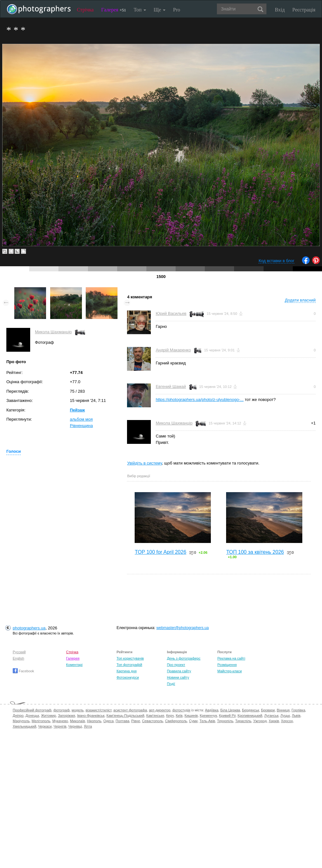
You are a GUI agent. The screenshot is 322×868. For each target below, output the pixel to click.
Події (171, 684)
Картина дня (127, 671)
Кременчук (208, 715)
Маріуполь (21, 721)
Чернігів (60, 726)
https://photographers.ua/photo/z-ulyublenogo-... (200, 400)
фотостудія (181, 710)
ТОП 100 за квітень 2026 (255, 552)
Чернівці (75, 726)
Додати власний (300, 300)
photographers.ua (29, 628)
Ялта (88, 726)
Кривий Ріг (227, 715)
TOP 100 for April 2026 (160, 552)
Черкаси (45, 726)
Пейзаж (77, 410)
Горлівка (298, 710)
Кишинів (191, 715)
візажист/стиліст (98, 710)
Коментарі (74, 665)
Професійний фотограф (32, 710)
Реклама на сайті (231, 658)
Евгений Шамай (171, 387)
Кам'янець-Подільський (125, 715)
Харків (274, 721)
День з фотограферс (184, 658)
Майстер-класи (229, 671)
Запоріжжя (66, 715)
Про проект (176, 665)
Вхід (280, 10)
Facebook (23, 671)
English (18, 658)
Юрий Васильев (171, 313)
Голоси (13, 451)
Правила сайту (179, 671)
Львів (296, 715)
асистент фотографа (130, 710)
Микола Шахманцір (53, 332)
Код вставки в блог (276, 261)
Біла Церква (230, 710)
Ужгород (260, 721)
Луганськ (271, 715)
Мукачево (60, 721)
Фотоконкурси (128, 677)
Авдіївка (212, 710)
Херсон (287, 721)
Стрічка (85, 10)
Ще (160, 10)
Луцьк (285, 715)
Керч (170, 715)
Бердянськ (251, 710)
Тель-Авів (207, 721)
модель (78, 710)
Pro (177, 10)
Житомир (48, 715)
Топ (140, 10)
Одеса (108, 721)
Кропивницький (250, 715)
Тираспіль (243, 721)
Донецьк (32, 715)
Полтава (122, 721)
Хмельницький (24, 726)
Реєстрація (304, 10)
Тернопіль (225, 721)
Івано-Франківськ (91, 715)
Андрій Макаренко (173, 350)
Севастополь (152, 721)
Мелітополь (41, 721)
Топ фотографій (129, 665)
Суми (193, 721)
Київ (179, 715)
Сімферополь (176, 721)
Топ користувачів (130, 658)
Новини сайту (178, 677)
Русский (19, 652)
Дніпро (18, 715)
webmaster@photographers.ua (182, 628)
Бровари (268, 710)
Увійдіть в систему (144, 463)
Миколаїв (77, 721)
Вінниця (283, 710)
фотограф (61, 710)
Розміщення (227, 665)
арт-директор (160, 710)
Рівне (136, 721)
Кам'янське (155, 715)
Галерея (114, 10)
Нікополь (94, 721)
